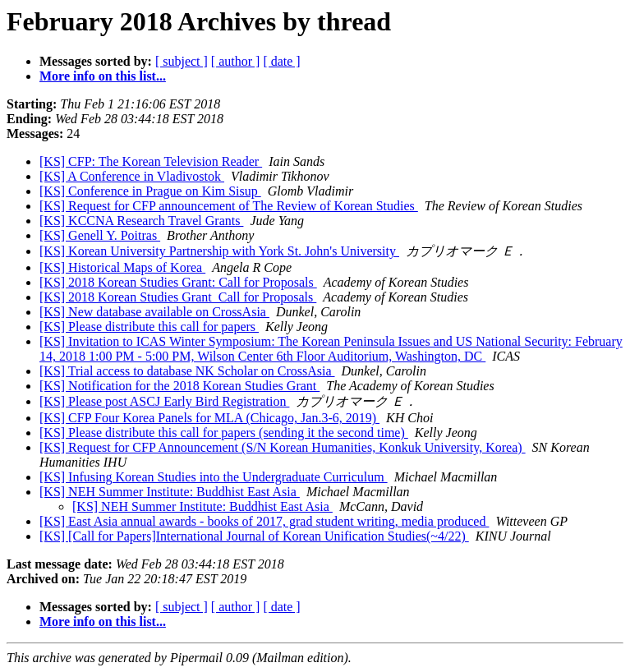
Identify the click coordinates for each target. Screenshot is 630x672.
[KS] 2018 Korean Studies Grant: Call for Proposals (178, 282)
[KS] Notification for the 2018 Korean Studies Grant (179, 386)
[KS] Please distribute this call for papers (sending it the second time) (224, 433)
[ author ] (236, 61)
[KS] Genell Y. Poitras (100, 235)
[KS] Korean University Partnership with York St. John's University (219, 251)
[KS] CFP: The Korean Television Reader (151, 161)
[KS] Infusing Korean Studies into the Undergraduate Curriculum (214, 477)
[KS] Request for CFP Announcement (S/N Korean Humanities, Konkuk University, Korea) (283, 447)
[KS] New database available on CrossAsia (154, 312)
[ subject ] (182, 61)
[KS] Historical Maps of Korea (122, 267)
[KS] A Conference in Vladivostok (132, 176)
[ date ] (281, 61)
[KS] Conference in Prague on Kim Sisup (150, 191)
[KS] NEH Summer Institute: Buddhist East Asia (170, 492)
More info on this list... (103, 76)
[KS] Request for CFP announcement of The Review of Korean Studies (229, 206)
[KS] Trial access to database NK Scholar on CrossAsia (187, 371)
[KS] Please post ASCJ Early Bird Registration (164, 401)
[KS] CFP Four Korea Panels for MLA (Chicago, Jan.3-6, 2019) (209, 418)
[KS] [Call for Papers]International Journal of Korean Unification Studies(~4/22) (254, 536)
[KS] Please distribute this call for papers (149, 327)
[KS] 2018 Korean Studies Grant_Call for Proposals (178, 297)
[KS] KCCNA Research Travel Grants (141, 221)
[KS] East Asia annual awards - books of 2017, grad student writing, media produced (264, 521)
